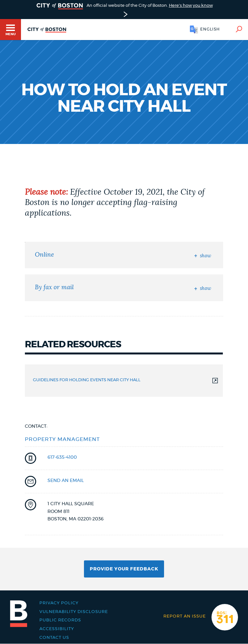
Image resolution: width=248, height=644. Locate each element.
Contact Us (54, 638)
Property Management (62, 439)
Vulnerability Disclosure (74, 612)
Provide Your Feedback (124, 569)
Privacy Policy (59, 603)
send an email (66, 481)
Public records (60, 620)
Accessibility (57, 629)
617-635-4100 (62, 457)
